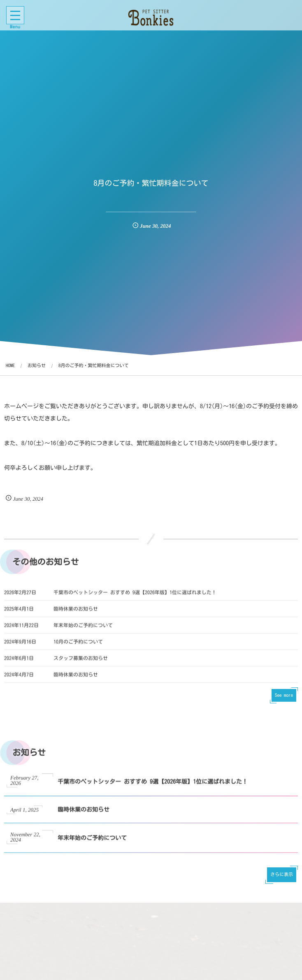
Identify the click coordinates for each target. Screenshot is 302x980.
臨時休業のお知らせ (76, 615)
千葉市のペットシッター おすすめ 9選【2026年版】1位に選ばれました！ (135, 599)
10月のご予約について (78, 648)
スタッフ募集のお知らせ (81, 664)
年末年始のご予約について (83, 631)
